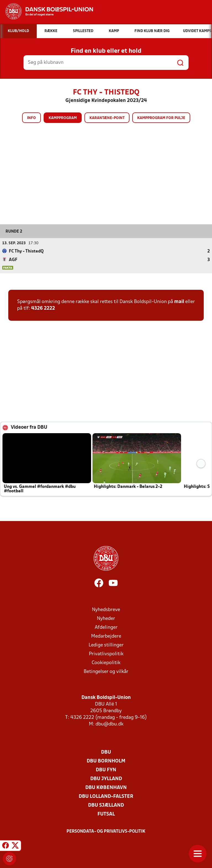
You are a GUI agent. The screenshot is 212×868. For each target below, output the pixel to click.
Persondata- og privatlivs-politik (106, 831)
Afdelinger (106, 627)
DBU (106, 752)
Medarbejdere (106, 636)
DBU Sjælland (106, 805)
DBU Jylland (106, 779)
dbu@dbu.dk (109, 724)
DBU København (106, 787)
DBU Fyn (106, 770)
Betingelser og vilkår (106, 671)
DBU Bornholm (106, 761)
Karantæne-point (107, 118)
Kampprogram (63, 118)
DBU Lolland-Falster (106, 796)
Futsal (106, 814)
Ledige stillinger (106, 645)
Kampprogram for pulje (161, 118)
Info (31, 118)
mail (179, 302)
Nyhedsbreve (106, 610)
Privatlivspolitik (106, 654)
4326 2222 (43, 308)
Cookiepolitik (106, 663)
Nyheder (106, 618)
